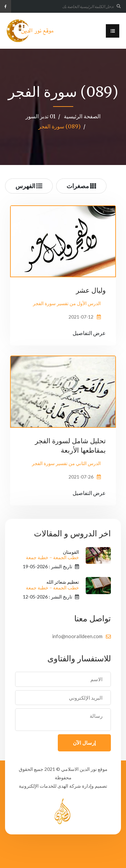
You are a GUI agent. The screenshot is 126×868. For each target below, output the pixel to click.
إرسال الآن (84, 743)
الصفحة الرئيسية (82, 116)
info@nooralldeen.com (77, 636)
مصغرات (81, 186)
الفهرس (29, 186)
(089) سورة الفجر (59, 126)
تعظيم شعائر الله (52, 585)
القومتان (52, 555)
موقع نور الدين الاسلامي (84, 769)
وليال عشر (91, 290)
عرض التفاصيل (89, 333)
